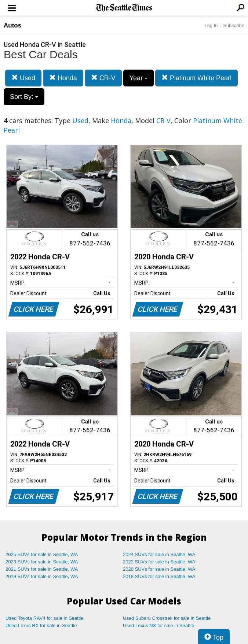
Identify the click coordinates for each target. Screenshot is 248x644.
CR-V (103, 78)
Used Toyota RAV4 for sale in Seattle (45, 618)
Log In (211, 25)
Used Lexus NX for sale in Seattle (158, 626)
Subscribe (234, 25)
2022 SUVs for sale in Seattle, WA (159, 562)
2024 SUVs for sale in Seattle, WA (159, 554)
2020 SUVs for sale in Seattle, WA (159, 569)
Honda (63, 78)
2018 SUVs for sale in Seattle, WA (159, 576)
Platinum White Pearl (196, 78)
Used (23, 78)
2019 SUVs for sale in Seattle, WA (42, 576)
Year (138, 78)
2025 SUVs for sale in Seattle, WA (42, 554)
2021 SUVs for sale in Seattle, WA (42, 569)
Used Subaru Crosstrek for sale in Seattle (167, 618)
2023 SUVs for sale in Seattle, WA (42, 562)
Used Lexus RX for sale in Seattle (41, 626)
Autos (12, 25)
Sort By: (24, 97)
